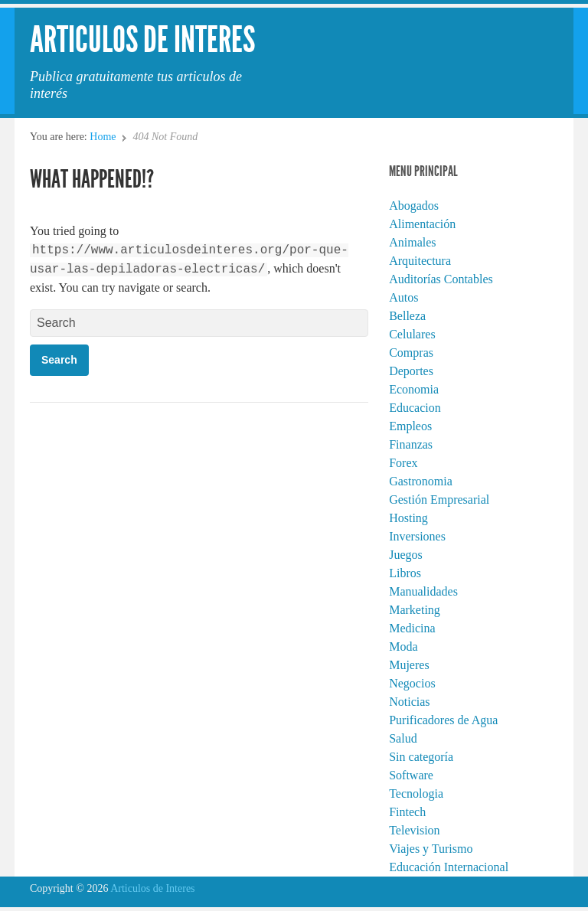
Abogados (414, 206)
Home (103, 137)
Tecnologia (416, 793)
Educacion (415, 408)
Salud (403, 738)
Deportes (411, 371)
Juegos (406, 555)
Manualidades (423, 591)
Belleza (407, 316)
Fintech (407, 812)
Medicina (412, 628)
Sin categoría (421, 757)
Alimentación (422, 224)
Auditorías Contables (441, 279)
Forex (403, 463)
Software (411, 775)
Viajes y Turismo (431, 849)
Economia (414, 389)
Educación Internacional (449, 867)
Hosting (408, 518)
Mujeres (409, 665)
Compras (411, 353)
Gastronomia (421, 481)
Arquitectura (420, 261)
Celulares (412, 334)
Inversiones (417, 536)
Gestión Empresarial (439, 500)
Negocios (412, 683)
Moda (403, 647)
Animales (412, 242)
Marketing (415, 610)
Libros (405, 573)
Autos (403, 297)
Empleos (410, 426)
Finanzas (411, 444)
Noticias (409, 702)
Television (414, 830)
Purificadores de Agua (443, 720)
